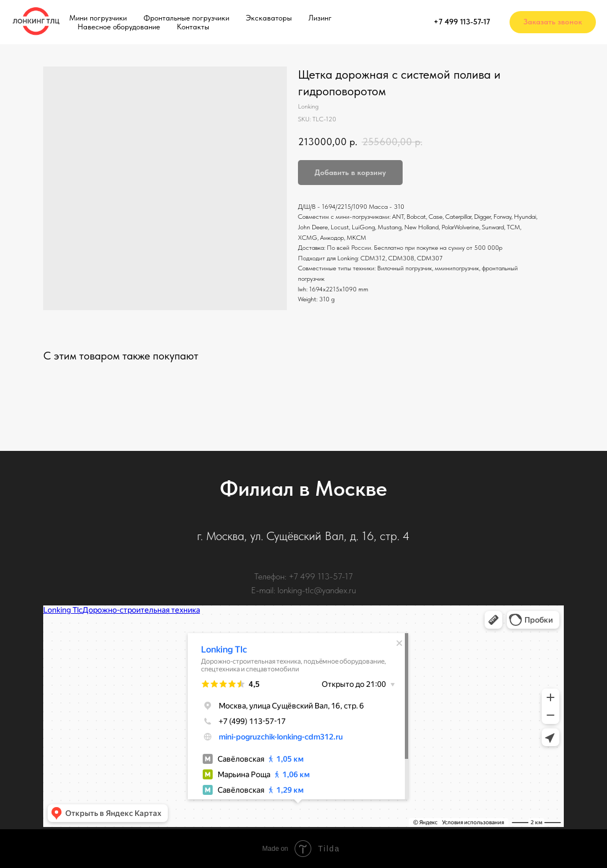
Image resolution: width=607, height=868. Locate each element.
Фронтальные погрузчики (186, 18)
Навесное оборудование (119, 27)
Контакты (193, 27)
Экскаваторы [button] (269, 18)
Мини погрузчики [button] (98, 18)
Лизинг (320, 18)
